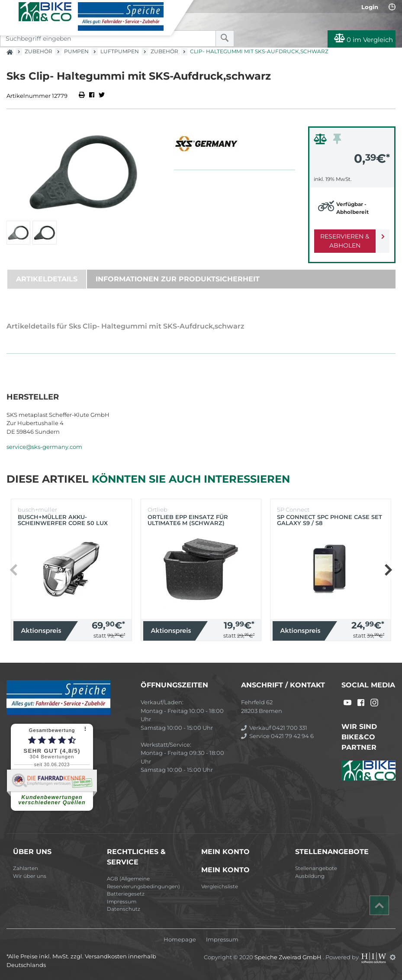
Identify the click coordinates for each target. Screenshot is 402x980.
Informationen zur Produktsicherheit (178, 279)
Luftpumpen (120, 51)
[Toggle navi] (10, 9)
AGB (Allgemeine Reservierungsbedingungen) (143, 883)
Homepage (180, 940)
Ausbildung (310, 876)
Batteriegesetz (126, 894)
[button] (388, 570)
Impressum (122, 902)
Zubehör (39, 51)
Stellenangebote (316, 868)
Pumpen (76, 51)
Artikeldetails (47, 279)
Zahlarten (26, 868)
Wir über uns (30, 876)
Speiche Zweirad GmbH (289, 957)
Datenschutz (124, 909)
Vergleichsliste (220, 887)
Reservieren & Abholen (345, 241)
